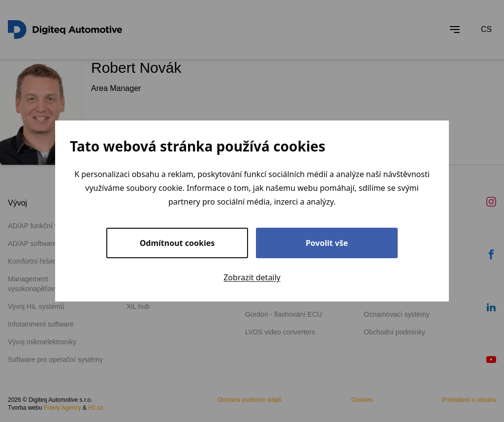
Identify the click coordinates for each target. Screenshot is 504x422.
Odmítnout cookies (177, 243)
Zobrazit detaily (252, 277)
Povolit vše (327, 243)
